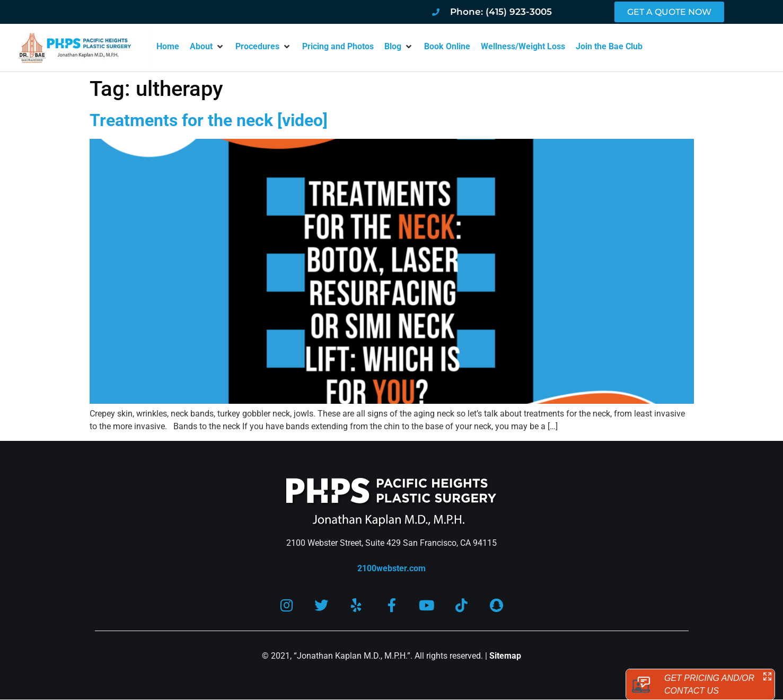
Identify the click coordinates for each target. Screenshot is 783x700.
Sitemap (505, 656)
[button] (207, 47)
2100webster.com (391, 568)
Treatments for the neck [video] (209, 120)
